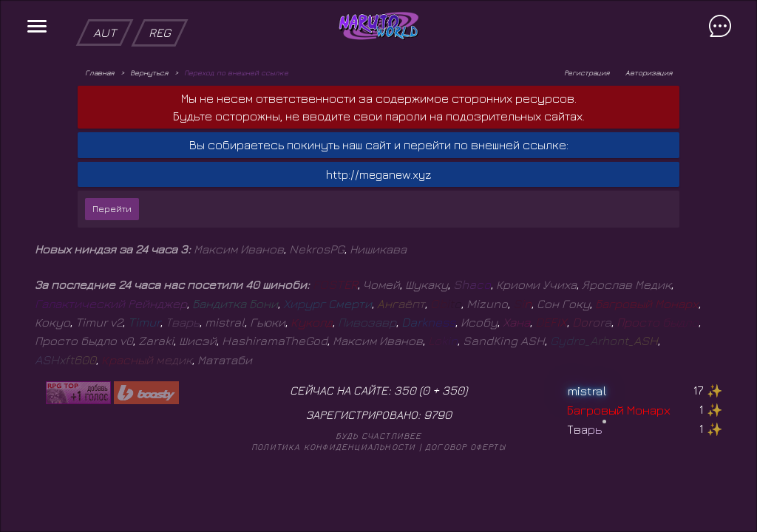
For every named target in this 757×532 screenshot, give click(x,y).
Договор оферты (465, 447)
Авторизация (649, 72)
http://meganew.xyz (379, 174)
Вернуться (149, 72)
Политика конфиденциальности (333, 447)
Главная (99, 72)
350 (453, 390)
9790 (438, 415)
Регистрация (587, 72)
